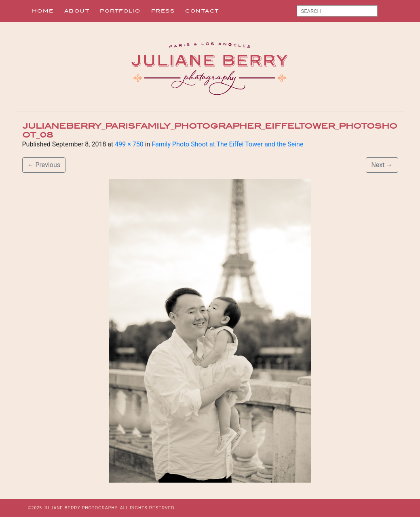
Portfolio (120, 11)
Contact (202, 11)
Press (163, 11)
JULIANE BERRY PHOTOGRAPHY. (81, 508)
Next (382, 165)
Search (387, 13)
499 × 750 (129, 144)
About (77, 11)
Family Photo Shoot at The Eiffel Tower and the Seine (227, 144)
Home (43, 11)
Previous (44, 165)
